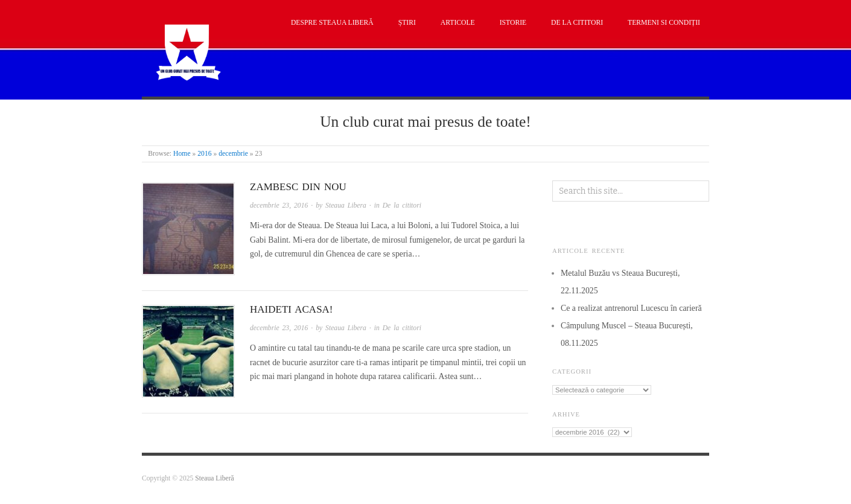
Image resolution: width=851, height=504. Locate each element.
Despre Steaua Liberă (332, 23)
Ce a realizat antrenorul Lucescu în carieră (631, 308)
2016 (204, 154)
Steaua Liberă (215, 478)
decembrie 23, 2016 (279, 206)
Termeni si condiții (664, 23)
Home (182, 154)
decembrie (233, 154)
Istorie (513, 23)
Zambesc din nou (298, 187)
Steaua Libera (346, 206)
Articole (458, 23)
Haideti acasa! (292, 309)
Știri (407, 23)
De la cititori (577, 23)
